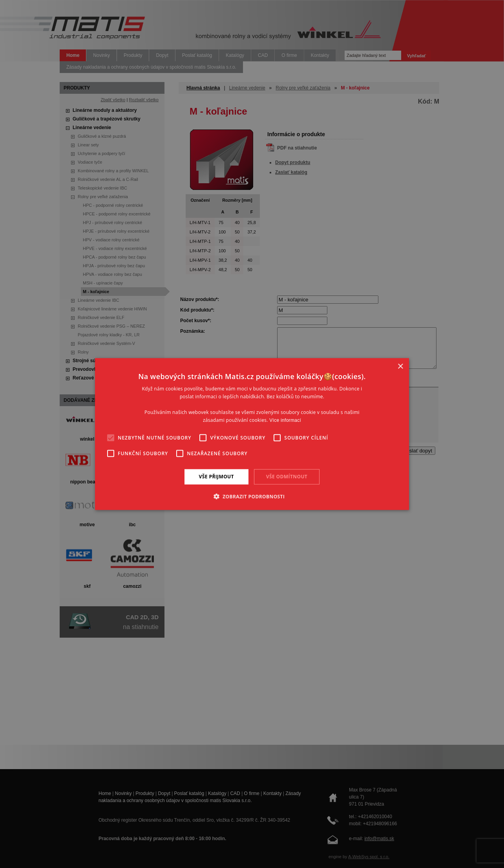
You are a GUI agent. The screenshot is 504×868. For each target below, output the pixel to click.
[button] (252, 496)
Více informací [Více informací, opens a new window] (285, 420)
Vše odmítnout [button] (287, 477)
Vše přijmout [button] (216, 477)
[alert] (252, 434)
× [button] (400, 367)
